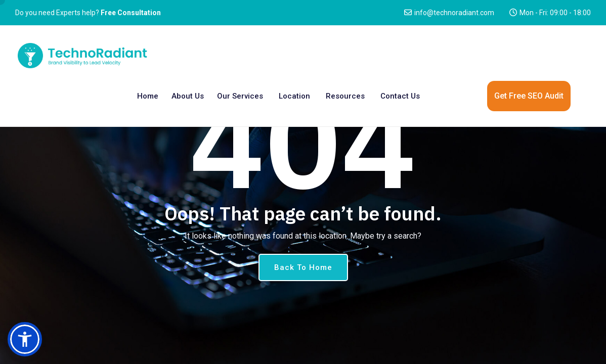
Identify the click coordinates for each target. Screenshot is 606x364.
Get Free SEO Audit (529, 96)
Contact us (400, 96)
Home (148, 96)
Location (294, 96)
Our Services (240, 96)
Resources (345, 96)
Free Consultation (131, 13)
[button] (25, 339)
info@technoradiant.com (454, 13)
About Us (188, 96)
